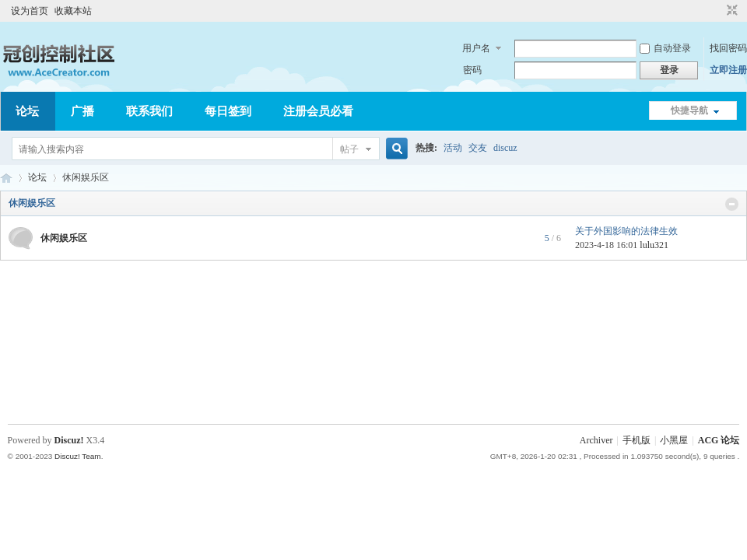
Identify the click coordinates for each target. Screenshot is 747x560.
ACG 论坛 (6, 178)
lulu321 (654, 245)
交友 (478, 148)
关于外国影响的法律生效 (626, 231)
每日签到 (228, 111)
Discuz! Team (78, 456)
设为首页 (30, 11)
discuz (505, 148)
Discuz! (69, 440)
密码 (472, 70)
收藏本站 (73, 11)
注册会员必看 (318, 111)
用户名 (476, 48)
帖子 (349, 149)
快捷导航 (689, 110)
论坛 (27, 111)
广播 (82, 111)
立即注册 (728, 70)
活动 (453, 148)
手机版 (637, 440)
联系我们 (149, 111)
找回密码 (728, 48)
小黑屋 (674, 440)
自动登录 (665, 48)
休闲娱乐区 (32, 203)
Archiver (596, 440)
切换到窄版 (730, 11)
